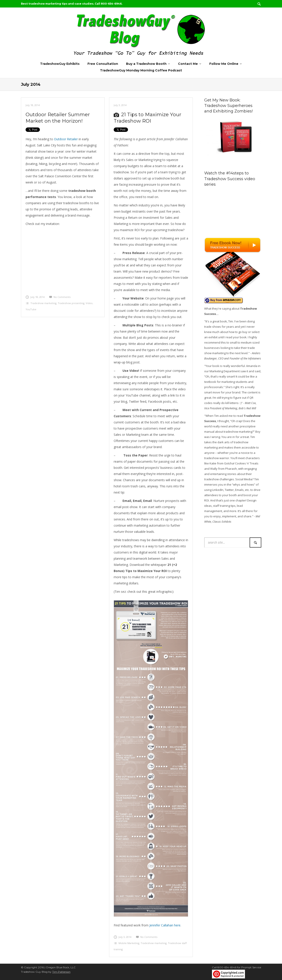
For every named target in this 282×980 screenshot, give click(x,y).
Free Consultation (103, 64)
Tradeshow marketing (43, 303)
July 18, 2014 (33, 105)
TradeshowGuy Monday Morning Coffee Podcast (141, 70)
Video (89, 303)
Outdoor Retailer (66, 139)
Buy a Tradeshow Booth (146, 64)
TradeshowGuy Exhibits (60, 64)
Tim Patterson (61, 972)
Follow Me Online (224, 64)
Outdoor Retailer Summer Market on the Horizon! (58, 118)
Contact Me (188, 64)
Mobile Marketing (129, 943)
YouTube (31, 309)
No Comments (60, 297)
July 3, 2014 (120, 105)
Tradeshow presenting (71, 303)
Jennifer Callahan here (165, 925)
